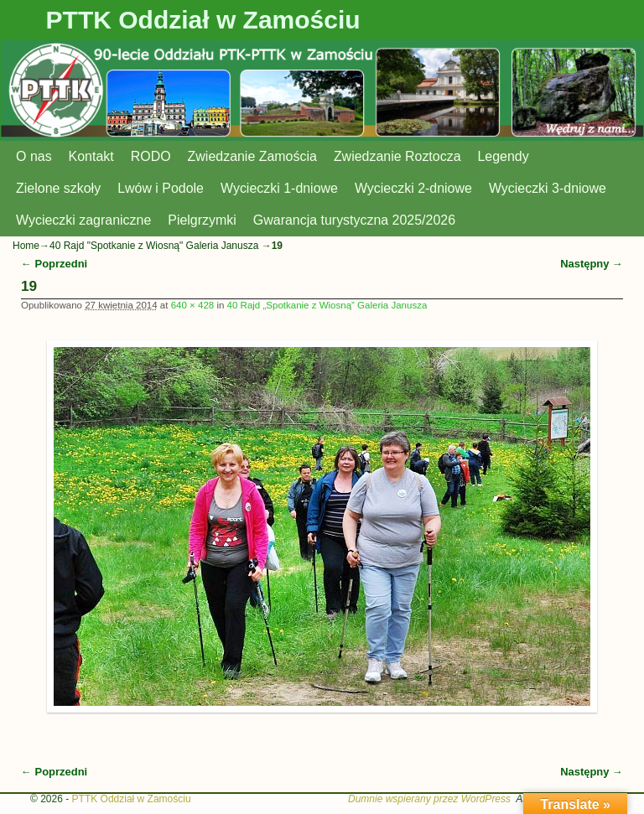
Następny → (592, 264)
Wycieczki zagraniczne (83, 220)
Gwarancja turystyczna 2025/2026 (354, 220)
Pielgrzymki (202, 220)
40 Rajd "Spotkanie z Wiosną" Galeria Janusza (154, 246)
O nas (34, 156)
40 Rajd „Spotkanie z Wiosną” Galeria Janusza (327, 305)
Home (26, 246)
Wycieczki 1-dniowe (279, 188)
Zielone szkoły (58, 188)
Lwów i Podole (161, 188)
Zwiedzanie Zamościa (252, 156)
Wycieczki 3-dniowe (548, 188)
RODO (151, 156)
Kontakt (91, 156)
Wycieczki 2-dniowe (413, 188)
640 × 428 (193, 305)
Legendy (504, 156)
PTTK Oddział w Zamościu (203, 20)
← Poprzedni (54, 264)
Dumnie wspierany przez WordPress (429, 799)
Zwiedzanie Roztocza (397, 156)
